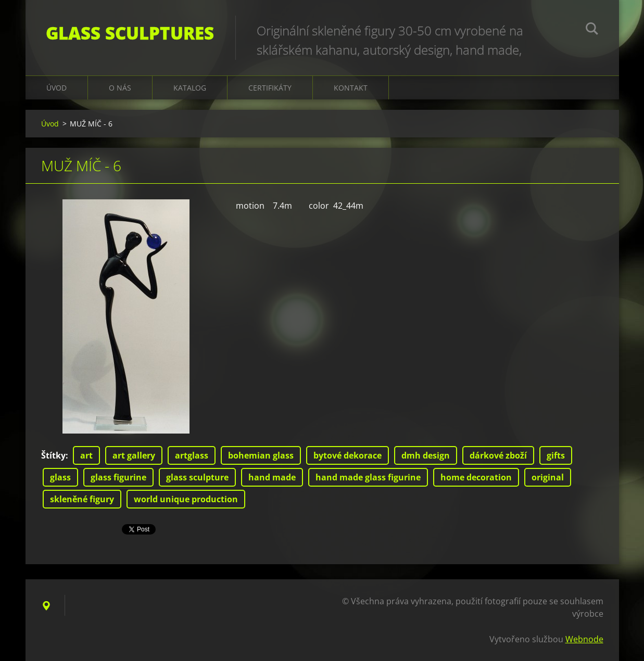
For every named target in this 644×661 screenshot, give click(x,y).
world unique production (186, 499)
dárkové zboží (498, 455)
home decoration (476, 477)
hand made (272, 477)
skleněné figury (82, 499)
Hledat (592, 30)
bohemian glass (261, 455)
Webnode (584, 639)
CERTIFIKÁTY (270, 88)
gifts (556, 455)
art (86, 455)
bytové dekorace (348, 455)
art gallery (134, 455)
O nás (120, 88)
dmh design (426, 455)
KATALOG (190, 88)
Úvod (56, 88)
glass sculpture (197, 477)
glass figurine (118, 477)
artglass (192, 455)
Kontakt (351, 88)
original (548, 477)
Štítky (53, 455)
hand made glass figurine (368, 477)
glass (60, 477)
